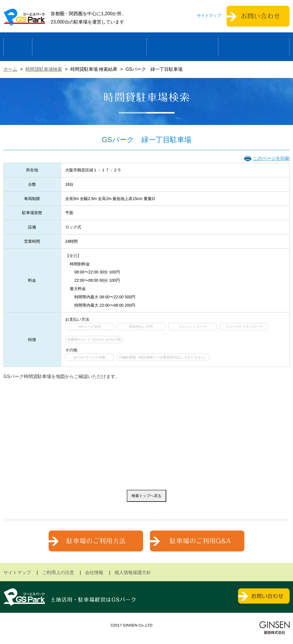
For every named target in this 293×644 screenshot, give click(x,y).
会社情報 (94, 572)
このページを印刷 (271, 158)
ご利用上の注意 (58, 572)
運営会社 (254, 47)
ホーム (18, 47)
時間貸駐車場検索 (44, 69)
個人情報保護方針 (133, 572)
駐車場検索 (182, 47)
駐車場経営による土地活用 (89, 47)
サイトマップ (209, 15)
